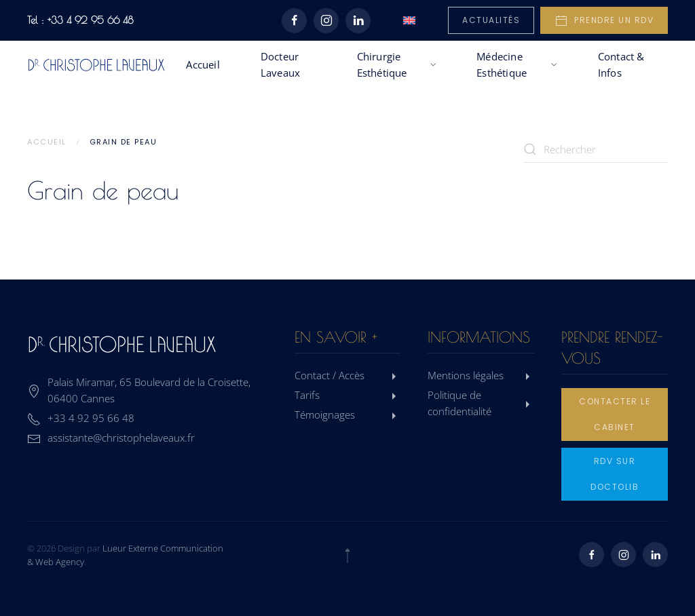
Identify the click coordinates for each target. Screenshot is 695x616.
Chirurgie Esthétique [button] (397, 64)
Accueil (203, 64)
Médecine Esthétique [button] (517, 64)
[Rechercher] (596, 149)
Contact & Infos (621, 64)
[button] (347, 556)
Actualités (491, 20)
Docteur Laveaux (280, 64)
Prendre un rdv (604, 21)
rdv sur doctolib (615, 474)
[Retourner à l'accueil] (96, 64)
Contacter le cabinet (615, 414)
